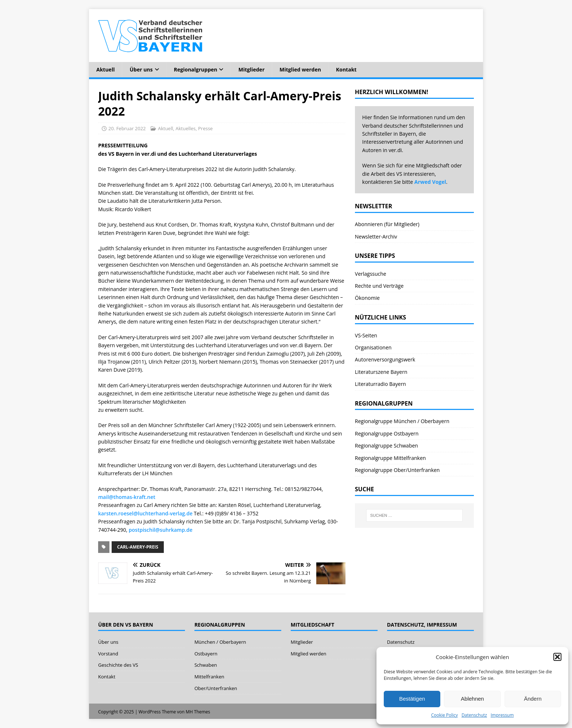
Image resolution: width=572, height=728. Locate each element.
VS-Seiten (366, 335)
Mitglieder (251, 69)
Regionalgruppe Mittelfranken (391, 458)
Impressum (502, 715)
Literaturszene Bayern (381, 372)
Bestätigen (412, 699)
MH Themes (198, 712)
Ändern (533, 699)
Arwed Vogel (430, 182)
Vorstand (108, 654)
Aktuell (105, 69)
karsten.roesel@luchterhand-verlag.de (145, 513)
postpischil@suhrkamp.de (161, 530)
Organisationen (373, 347)
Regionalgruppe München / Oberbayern (402, 421)
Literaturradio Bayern (380, 384)
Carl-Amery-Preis (138, 547)
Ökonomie (367, 298)
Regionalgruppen (196, 69)
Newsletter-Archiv (376, 237)
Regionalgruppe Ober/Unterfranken (397, 470)
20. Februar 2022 (127, 128)
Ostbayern (206, 654)
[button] (557, 657)
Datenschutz (474, 715)
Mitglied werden (300, 69)
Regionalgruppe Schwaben (387, 446)
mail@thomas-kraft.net (127, 497)
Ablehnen (472, 699)
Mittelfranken (209, 677)
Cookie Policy (445, 715)
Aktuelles (185, 128)
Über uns (141, 69)
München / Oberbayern (220, 642)
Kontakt (346, 69)
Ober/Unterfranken (216, 688)
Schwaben (206, 665)
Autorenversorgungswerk (385, 359)
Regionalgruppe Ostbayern (387, 433)
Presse (205, 128)
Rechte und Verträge (379, 286)
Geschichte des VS (118, 665)
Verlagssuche (371, 274)
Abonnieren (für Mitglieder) (387, 224)
